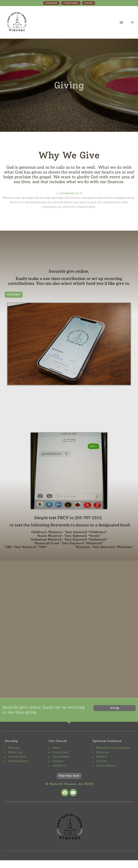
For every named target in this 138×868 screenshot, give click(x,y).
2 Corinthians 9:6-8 (69, 193)
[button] (121, 22)
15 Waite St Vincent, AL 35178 (69, 784)
